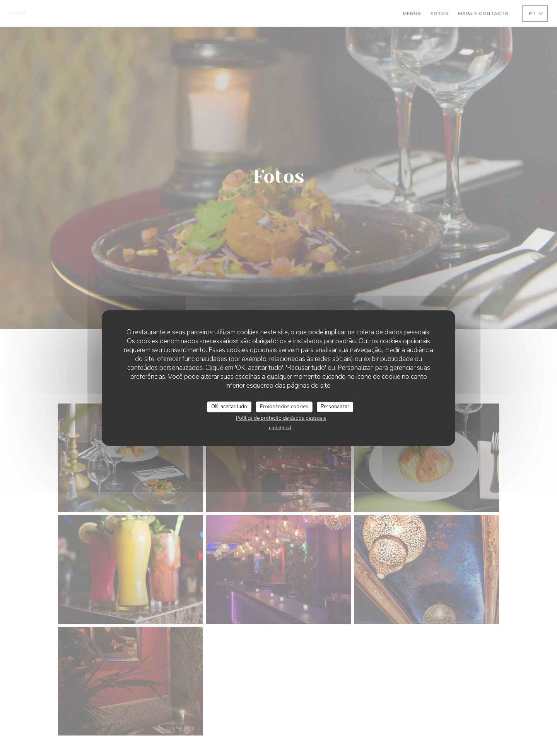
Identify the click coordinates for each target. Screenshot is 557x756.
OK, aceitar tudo (229, 407)
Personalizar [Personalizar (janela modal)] (335, 407)
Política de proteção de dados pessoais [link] (281, 418)
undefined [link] (280, 427)
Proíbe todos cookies (284, 407)
